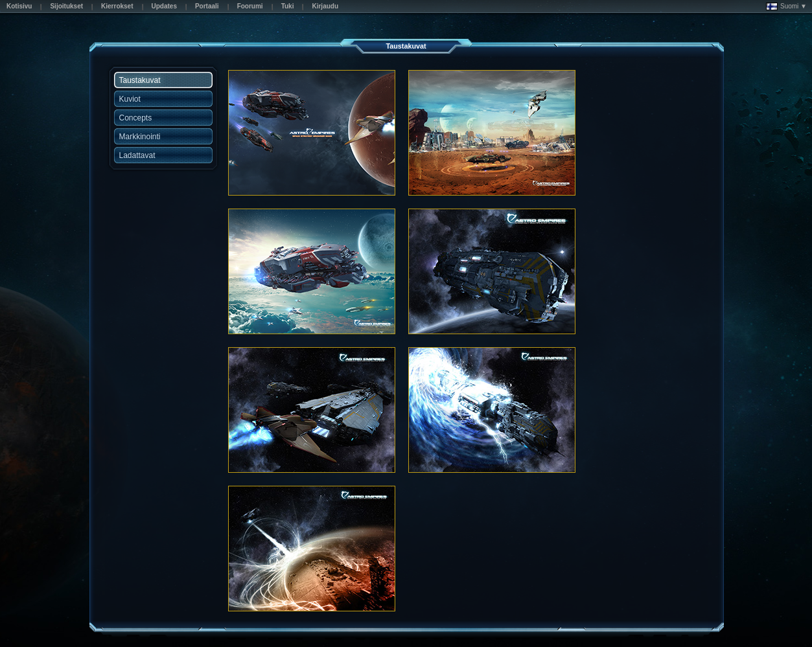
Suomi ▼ (786, 6)
